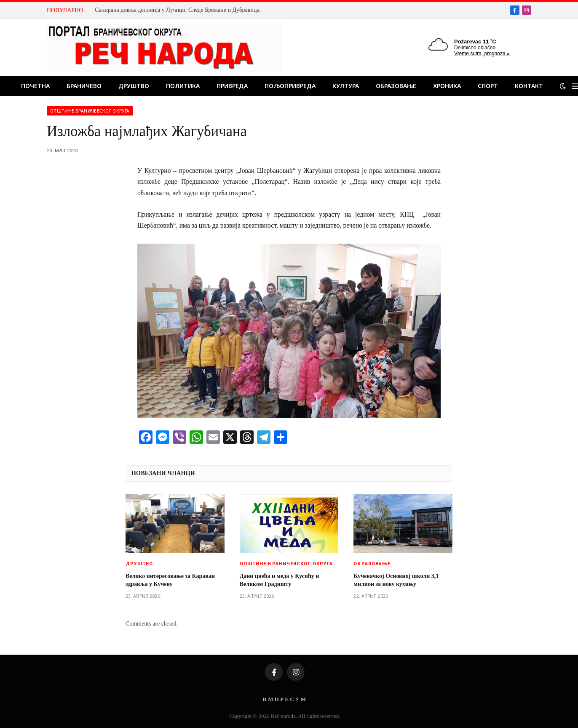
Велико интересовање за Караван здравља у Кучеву (170, 580)
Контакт (529, 86)
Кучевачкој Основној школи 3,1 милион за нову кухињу (396, 580)
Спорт (488, 86)
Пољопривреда (290, 86)
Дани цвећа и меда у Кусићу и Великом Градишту (280, 580)
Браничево (84, 86)
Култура (346, 86)
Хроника (447, 86)
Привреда (232, 86)
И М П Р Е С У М (284, 699)
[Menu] (575, 86)
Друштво (134, 86)
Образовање (396, 86)
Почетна (35, 86)
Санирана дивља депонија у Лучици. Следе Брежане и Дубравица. (178, 10)
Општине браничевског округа (90, 111)
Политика (183, 86)
